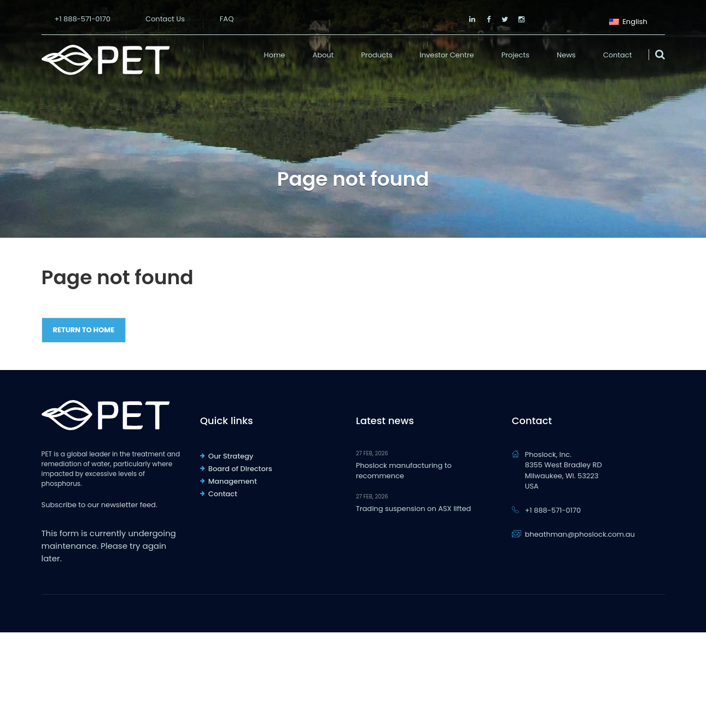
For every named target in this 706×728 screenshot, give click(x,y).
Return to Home (84, 330)
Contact (618, 55)
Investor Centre (447, 55)
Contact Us (165, 19)
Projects (515, 55)
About (323, 55)
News (566, 55)
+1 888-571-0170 (83, 19)
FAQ (227, 19)
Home (275, 55)
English (628, 20)
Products (377, 55)
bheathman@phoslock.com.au (580, 534)
